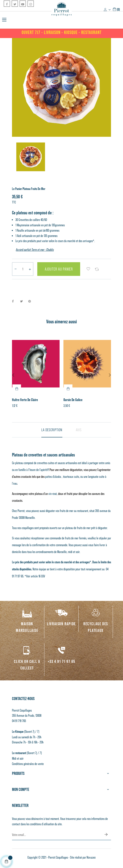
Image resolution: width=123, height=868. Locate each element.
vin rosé (53, 494)
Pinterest (31, 301)
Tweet (23, 301)
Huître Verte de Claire (25, 400)
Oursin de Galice (73, 400)
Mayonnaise (23, 225)
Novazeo (91, 857)
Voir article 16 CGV (36, 576)
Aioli (19, 236)
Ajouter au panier (59, 269)
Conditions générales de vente (28, 764)
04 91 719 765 (19, 721)
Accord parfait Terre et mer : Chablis (35, 250)
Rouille (20, 230)
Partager (15, 301)
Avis (79, 430)
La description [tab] (52, 430)
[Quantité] (23, 269)
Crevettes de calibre (30, 220)
